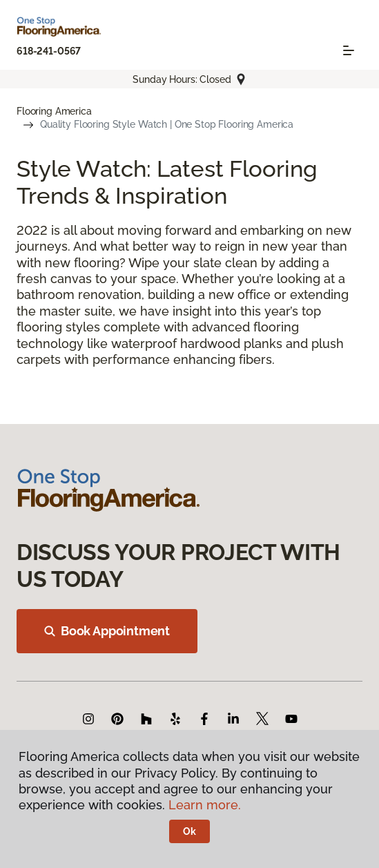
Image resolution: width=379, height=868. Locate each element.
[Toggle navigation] (349, 50)
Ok (189, 831)
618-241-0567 (49, 51)
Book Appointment (107, 631)
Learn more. (205, 805)
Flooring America (54, 111)
